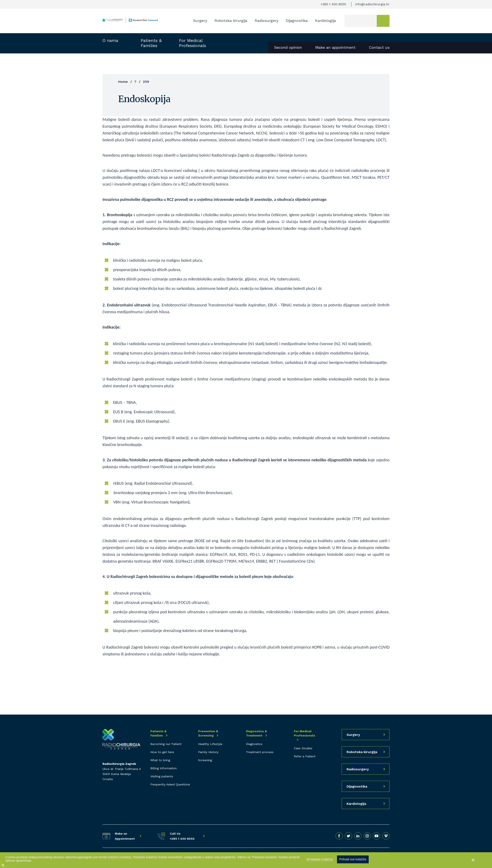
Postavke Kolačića (320, 859)
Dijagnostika (297, 21)
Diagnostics (254, 744)
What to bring (160, 760)
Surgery (200, 21)
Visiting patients (162, 776)
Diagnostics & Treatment (256, 733)
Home (123, 82)
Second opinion (288, 47)
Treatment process (260, 752)
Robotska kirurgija (231, 21)
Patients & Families (151, 43)
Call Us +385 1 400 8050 (182, 836)
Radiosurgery (267, 21)
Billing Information (164, 768)
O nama (110, 40)
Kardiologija (326, 21)
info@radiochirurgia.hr (372, 4)
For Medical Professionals (193, 43)
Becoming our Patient (166, 744)
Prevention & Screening (208, 733)
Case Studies (303, 748)
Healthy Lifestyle (210, 744)
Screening (205, 760)
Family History (208, 752)
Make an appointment (335, 47)
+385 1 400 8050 (333, 4)
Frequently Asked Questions (170, 784)
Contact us (379, 47)
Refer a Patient (305, 756)
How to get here (162, 752)
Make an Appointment (125, 836)
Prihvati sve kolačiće (353, 859)
